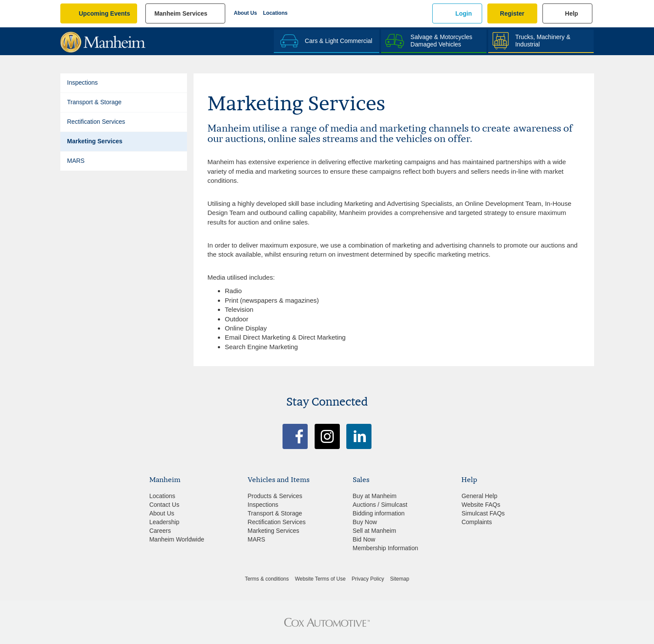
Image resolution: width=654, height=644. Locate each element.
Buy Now (365, 522)
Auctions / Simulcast (380, 505)
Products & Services (275, 496)
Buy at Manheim (375, 496)
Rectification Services (96, 122)
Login (463, 13)
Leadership (164, 522)
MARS (76, 161)
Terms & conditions (267, 579)
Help (572, 13)
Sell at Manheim (375, 531)
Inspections (83, 83)
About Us (245, 13)
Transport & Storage (95, 102)
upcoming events (105, 13)
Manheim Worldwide (177, 539)
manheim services (181, 13)
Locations (275, 13)
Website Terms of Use (320, 579)
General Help (479, 496)
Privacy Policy (368, 579)
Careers (160, 531)
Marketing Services (95, 141)
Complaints (477, 522)
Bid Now (364, 539)
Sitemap (400, 579)
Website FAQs (481, 505)
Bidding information (379, 513)
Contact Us (164, 505)
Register (512, 13)
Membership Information (386, 548)
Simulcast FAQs (483, 513)
